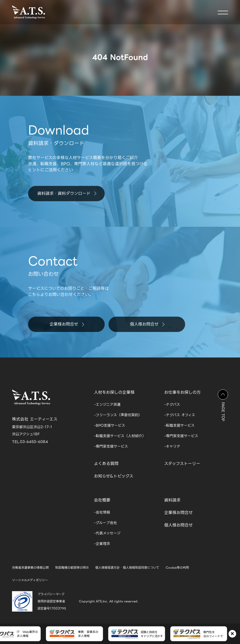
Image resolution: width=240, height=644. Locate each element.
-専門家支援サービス (111, 446)
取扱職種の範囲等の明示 (72, 568)
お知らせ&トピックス (114, 476)
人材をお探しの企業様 (114, 392)
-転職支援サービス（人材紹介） (120, 436)
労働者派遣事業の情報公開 (30, 568)
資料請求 (172, 500)
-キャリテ (172, 446)
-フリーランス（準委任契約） (118, 415)
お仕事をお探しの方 (182, 392)
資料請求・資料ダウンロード (67, 193)
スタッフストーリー (182, 464)
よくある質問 (106, 464)
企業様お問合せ (67, 324)
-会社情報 (102, 512)
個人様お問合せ (147, 324)
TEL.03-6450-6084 (30, 442)
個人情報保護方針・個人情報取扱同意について (127, 568)
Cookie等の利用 (177, 568)
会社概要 (102, 500)
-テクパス (172, 404)
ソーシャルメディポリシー (30, 580)
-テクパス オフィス (180, 415)
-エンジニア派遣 (107, 404)
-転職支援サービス (179, 425)
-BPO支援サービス (110, 425)
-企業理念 (102, 544)
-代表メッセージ (107, 533)
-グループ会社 (105, 523)
